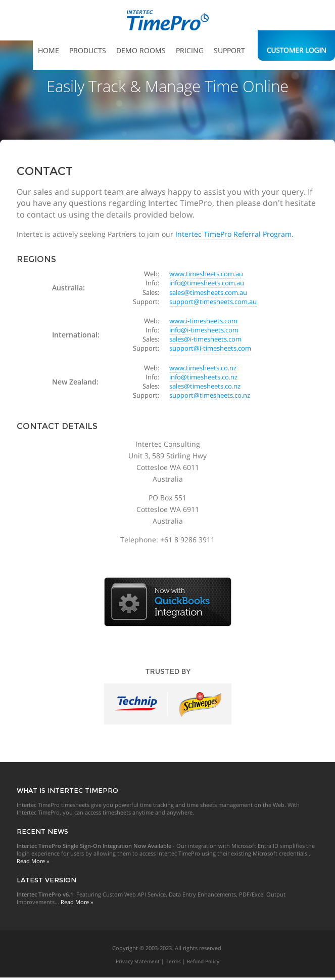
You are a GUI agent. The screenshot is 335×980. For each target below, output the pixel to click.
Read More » (33, 861)
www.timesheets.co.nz (203, 368)
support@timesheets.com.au (213, 302)
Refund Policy (203, 961)
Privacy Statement (138, 961)
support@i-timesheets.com (210, 348)
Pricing (190, 50)
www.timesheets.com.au (206, 274)
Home (49, 50)
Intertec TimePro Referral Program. (234, 234)
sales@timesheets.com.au (208, 292)
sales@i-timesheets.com (205, 339)
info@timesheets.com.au (207, 283)
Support (229, 50)
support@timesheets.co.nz (210, 395)
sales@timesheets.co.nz (205, 386)
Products (88, 50)
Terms (173, 961)
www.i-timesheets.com (203, 321)
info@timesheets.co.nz (203, 377)
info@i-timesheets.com (204, 330)
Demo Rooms (141, 50)
